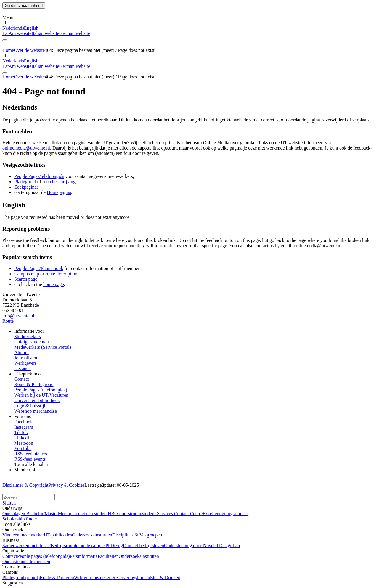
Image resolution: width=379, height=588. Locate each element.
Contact (22, 379)
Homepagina (59, 192)
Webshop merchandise (36, 411)
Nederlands (13, 28)
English (31, 28)
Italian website (45, 33)
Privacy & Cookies (67, 485)
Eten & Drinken (165, 577)
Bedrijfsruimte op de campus (78, 546)
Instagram (24, 427)
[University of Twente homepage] (33, 12)
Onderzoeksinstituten (92, 535)
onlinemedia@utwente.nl (26, 148)
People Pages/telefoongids (39, 176)
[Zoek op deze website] (29, 497)
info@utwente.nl (18, 316)
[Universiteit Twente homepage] (33, 491)
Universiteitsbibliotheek (37, 400)
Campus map (27, 274)
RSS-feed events (30, 459)
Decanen (23, 368)
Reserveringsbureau (131, 577)
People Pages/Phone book (39, 268)
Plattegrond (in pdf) (21, 577)
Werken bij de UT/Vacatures (41, 395)
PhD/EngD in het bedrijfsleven (135, 546)
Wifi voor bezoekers (93, 577)
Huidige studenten (32, 342)
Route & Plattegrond (34, 384)
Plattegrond (25, 182)
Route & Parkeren (57, 577)
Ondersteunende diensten (26, 562)
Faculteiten (108, 556)
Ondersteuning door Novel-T (192, 546)
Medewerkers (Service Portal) (43, 347)
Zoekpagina (25, 187)
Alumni (21, 352)
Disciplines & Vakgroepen (137, 535)
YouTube (23, 448)
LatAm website (17, 33)
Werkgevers (25, 363)
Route (8, 321)
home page (54, 284)
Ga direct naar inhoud (24, 5)
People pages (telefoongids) (44, 556)
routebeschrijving (59, 182)
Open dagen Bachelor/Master (30, 514)
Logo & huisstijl (30, 406)
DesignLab (229, 546)
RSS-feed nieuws (31, 454)
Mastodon (24, 443)
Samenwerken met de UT (27, 546)
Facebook (23, 422)
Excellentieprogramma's (225, 514)
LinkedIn (23, 438)
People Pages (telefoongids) (41, 390)
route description (61, 274)
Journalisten (26, 358)
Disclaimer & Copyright (25, 485)
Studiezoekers (28, 336)
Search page (26, 279)
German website (75, 33)
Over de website (29, 50)
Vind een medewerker (23, 535)
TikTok (21, 432)
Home (8, 50)
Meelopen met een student (83, 514)
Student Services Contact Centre (172, 514)
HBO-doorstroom (125, 514)
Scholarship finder (20, 519)
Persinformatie (84, 556)
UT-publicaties (58, 535)
